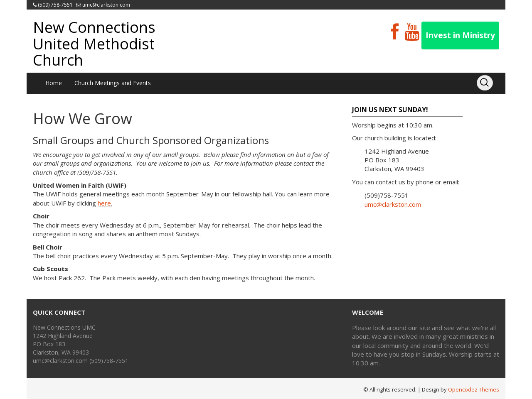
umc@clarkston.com (106, 5)
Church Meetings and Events (113, 83)
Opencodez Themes (474, 389)
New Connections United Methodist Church (94, 44)
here (104, 203)
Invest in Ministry (460, 35)
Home (54, 83)
